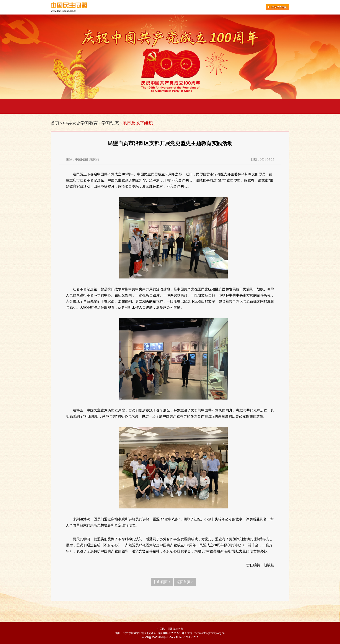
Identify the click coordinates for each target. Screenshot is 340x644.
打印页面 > (162, 582)
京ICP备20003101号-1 (155, 638)
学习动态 (110, 123)
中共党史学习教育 (80, 123)
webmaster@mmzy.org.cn (210, 633)
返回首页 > (185, 582)
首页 (55, 123)
